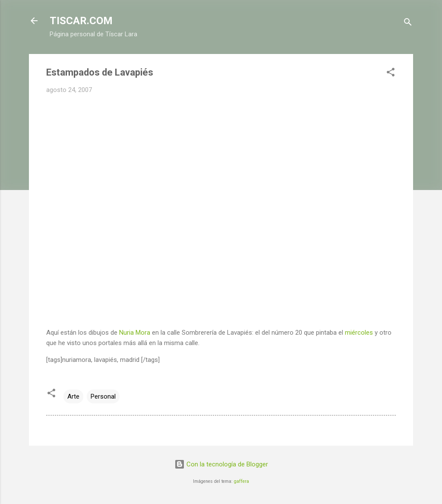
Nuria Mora (135, 333)
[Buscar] (408, 24)
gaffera (242, 481)
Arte (73, 396)
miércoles (359, 333)
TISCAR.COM (81, 21)
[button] (391, 74)
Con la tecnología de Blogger (221, 464)
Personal (103, 396)
